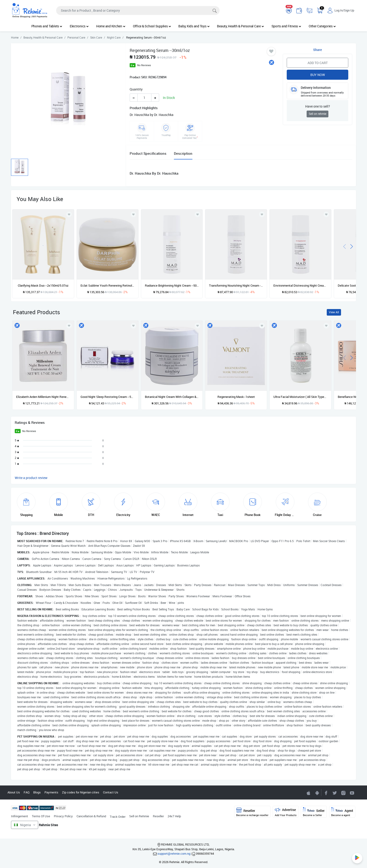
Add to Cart (318, 63)
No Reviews (144, 65)
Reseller (158, 816)
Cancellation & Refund (91, 816)
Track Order (118, 817)
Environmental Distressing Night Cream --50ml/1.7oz (300, 285)
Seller (314, 812)
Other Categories (322, 26)
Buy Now (318, 75)
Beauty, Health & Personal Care (240, 26)
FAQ (27, 792)
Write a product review (31, 478)
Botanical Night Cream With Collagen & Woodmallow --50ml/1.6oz (172, 397)
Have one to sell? (318, 106)
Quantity (136, 89)
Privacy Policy (63, 816)
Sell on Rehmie (139, 816)
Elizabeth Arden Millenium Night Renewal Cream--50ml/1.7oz (43, 397)
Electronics (79, 26)
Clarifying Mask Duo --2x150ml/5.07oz (43, 285)
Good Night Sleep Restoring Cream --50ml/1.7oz (108, 397)
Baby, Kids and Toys (194, 26)
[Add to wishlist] (69, 326)
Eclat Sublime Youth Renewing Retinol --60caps (108, 285)
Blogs (37, 792)
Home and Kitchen (111, 26)
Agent (342, 812)
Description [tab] (183, 153)
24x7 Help (174, 816)
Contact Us (111, 792)
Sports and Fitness (286, 26)
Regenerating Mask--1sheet (236, 397)
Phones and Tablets (47, 26)
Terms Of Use (41, 816)
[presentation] (345, 246)
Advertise (286, 812)
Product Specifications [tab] (148, 153)
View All (334, 312)
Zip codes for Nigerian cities (81, 792)
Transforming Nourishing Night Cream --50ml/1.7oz (236, 285)
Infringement (20, 816)
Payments (51, 792)
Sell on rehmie (317, 114)
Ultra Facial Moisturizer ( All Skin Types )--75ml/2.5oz (300, 397)
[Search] (138, 11)
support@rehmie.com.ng (174, 854)
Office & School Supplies (152, 26)
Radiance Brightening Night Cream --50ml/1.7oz (172, 285)
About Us (14, 792)
